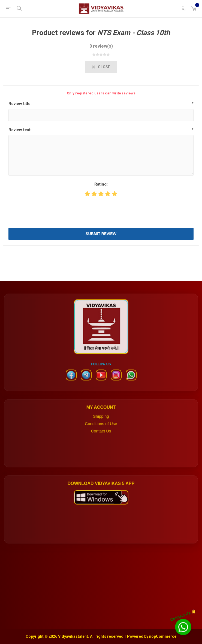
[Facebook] (71, 383)
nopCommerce (163, 636)
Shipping (101, 422)
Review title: (20, 104)
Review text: (20, 130)
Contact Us (101, 437)
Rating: (101, 184)
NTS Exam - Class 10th (134, 33)
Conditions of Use (101, 429)
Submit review (101, 234)
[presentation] (101, 212)
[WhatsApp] (131, 383)
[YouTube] (101, 383)
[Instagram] (116, 383)
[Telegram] (86, 383)
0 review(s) (101, 46)
